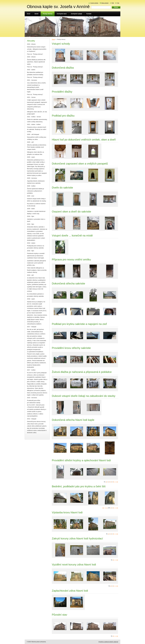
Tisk (118, 3)
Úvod (53, 39)
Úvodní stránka (94, 3)
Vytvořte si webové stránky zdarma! (108, 642)
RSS (113, 3)
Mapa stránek (105, 3)
